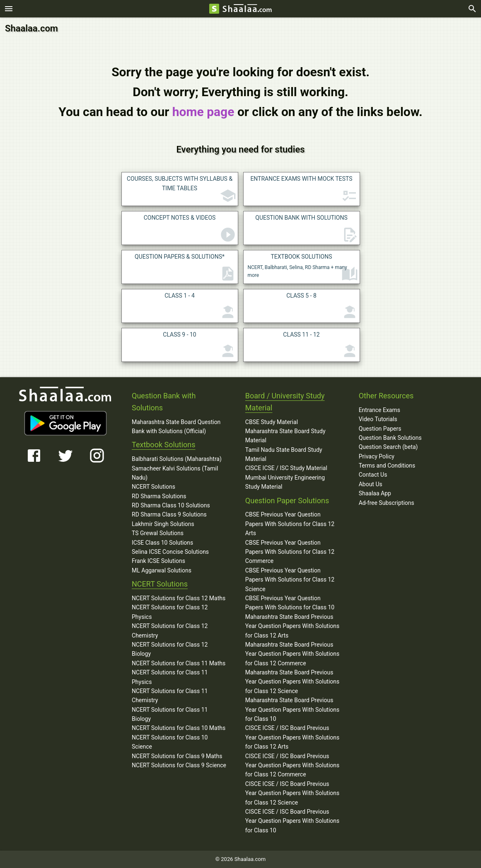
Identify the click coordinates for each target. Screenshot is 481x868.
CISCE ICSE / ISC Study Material (286, 468)
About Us (371, 484)
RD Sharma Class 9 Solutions (169, 514)
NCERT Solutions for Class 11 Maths (179, 663)
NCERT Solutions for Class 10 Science (170, 742)
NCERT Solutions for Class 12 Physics (170, 612)
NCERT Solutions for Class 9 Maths (177, 756)
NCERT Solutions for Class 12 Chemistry (170, 630)
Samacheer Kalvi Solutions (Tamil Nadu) (175, 473)
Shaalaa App (375, 493)
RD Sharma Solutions (159, 496)
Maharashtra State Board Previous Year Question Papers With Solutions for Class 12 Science (292, 682)
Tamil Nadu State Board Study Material (284, 454)
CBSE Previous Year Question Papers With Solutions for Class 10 (290, 603)
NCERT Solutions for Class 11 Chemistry (170, 696)
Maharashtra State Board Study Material (285, 436)
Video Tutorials (378, 419)
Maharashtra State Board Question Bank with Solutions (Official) (176, 426)
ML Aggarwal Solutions (162, 570)
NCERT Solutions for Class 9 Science (179, 765)
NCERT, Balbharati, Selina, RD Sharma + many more (303, 268)
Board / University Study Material (285, 402)
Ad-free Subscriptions (387, 503)
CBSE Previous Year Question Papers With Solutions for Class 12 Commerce (290, 552)
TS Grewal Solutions (158, 533)
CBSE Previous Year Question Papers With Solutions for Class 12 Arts (290, 524)
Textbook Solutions (163, 445)
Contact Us (373, 475)
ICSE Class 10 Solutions (162, 543)
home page (203, 112)
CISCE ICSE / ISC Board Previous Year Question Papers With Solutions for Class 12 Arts (292, 737)
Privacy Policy (377, 456)
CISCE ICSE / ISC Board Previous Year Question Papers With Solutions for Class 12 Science (292, 793)
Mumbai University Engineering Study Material (285, 482)
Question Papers (380, 428)
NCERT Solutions (153, 487)
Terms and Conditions (387, 466)
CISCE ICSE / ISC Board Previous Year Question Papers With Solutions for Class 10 (292, 821)
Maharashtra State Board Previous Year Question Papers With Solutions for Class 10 (292, 709)
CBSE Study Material (272, 422)
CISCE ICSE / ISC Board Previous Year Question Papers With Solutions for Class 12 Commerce (292, 765)
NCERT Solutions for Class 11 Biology (170, 714)
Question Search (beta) (388, 447)
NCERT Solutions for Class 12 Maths (179, 598)
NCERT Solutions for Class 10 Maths (179, 728)
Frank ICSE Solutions (158, 561)
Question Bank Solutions (390, 438)
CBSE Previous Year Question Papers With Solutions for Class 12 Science (290, 580)
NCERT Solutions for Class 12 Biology (170, 649)
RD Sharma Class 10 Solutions (171, 505)
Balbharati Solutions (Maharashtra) (177, 459)
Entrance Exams (379, 410)
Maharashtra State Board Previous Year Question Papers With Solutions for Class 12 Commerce (292, 654)
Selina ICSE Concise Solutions (170, 552)
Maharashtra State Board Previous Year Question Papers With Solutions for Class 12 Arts (292, 626)
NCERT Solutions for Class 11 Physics (170, 677)
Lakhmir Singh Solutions (163, 524)
